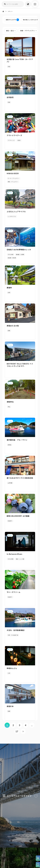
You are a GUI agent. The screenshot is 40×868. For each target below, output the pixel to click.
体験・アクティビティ (29, 31)
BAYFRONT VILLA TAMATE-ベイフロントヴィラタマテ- (20, 365)
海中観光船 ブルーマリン (17, 440)
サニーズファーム (14, 592)
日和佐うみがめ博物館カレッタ (19, 250)
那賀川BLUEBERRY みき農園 (18, 516)
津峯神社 (10, 402)
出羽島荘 (10, 97)
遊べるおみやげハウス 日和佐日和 (20, 478)
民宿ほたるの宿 (13, 326)
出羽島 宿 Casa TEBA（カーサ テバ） (20, 60)
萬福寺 (9, 288)
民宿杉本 (10, 706)
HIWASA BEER (13, 173)
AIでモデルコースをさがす (20, 794)
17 (17, 731)
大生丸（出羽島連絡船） (16, 630)
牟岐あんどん (12, 668)
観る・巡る (11, 31)
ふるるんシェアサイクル (16, 211)
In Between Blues (15, 554)
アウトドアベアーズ (14, 135)
